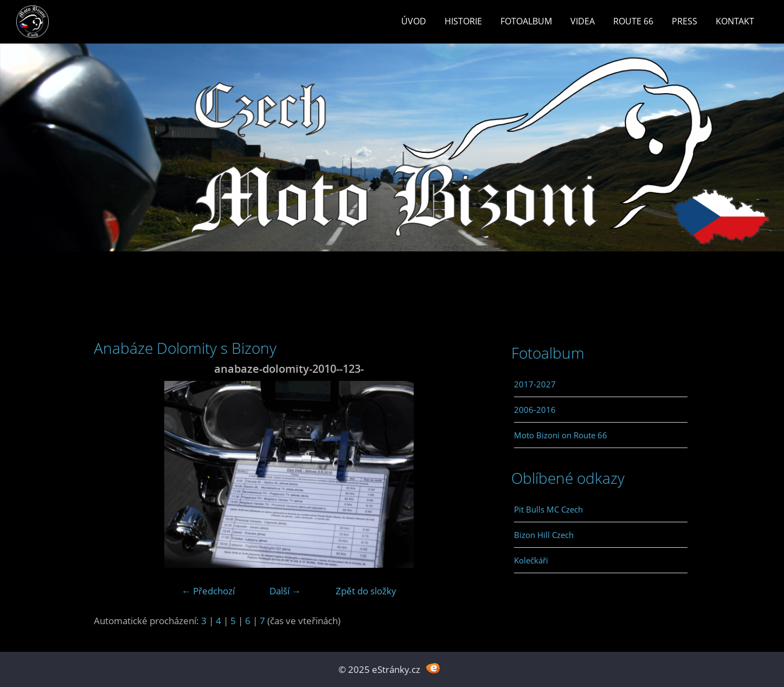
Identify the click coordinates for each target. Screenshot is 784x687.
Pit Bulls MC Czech (548, 509)
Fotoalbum (526, 21)
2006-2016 (535, 410)
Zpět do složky (366, 591)
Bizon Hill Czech (544, 535)
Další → (285, 591)
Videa (583, 21)
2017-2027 (535, 384)
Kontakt (735, 21)
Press (685, 21)
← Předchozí (208, 591)
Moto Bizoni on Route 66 (561, 435)
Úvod (414, 21)
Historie (463, 21)
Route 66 (633, 21)
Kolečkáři (531, 560)
